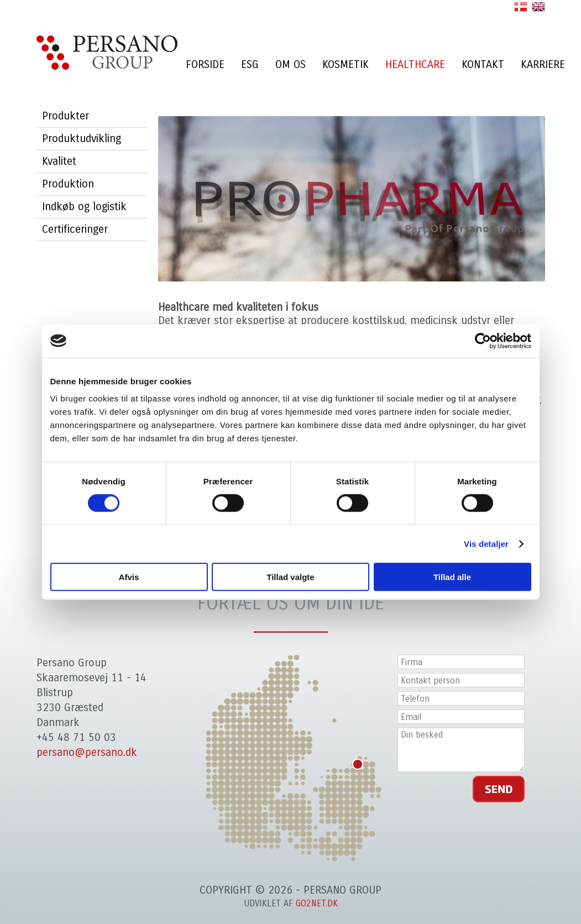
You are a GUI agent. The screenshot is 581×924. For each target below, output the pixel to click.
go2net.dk (317, 903)
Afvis (129, 577)
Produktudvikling (82, 139)
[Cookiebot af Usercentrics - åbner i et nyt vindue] (483, 341)
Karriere (543, 64)
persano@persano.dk (87, 752)
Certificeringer (75, 229)
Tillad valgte (290, 577)
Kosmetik (346, 64)
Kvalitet (59, 161)
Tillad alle (452, 577)
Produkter (66, 116)
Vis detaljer (486, 543)
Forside (205, 64)
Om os (290, 64)
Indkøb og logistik (84, 207)
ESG (250, 64)
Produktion (68, 184)
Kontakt (483, 64)
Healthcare (415, 64)
